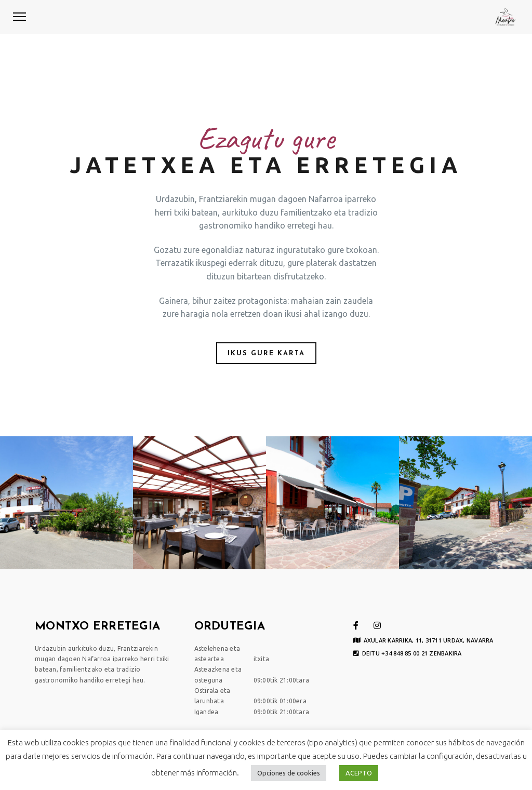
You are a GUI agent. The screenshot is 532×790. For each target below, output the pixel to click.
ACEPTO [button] (359, 773)
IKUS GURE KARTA (266, 353)
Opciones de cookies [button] (289, 773)
